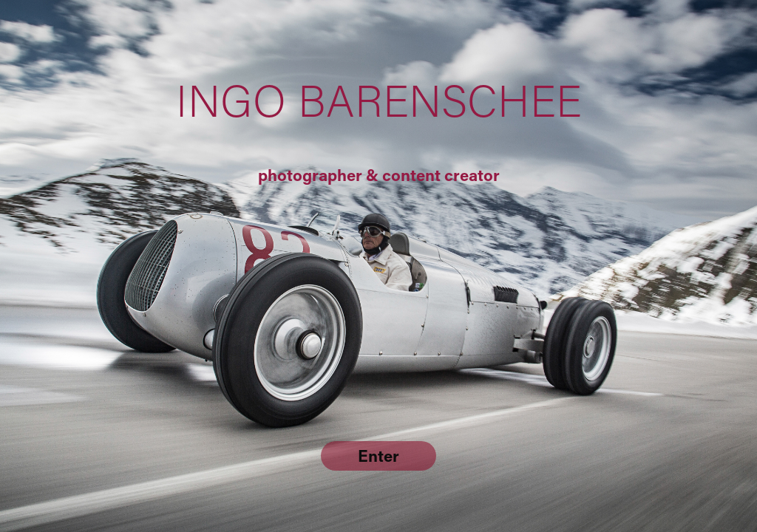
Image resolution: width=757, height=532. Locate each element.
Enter (378, 456)
